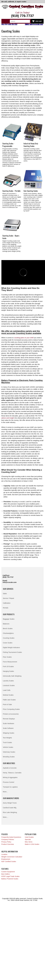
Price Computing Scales (11, 709)
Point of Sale (7, 704)
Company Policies (8, 839)
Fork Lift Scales (8, 666)
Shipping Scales (9, 733)
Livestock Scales (9, 685)
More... (5, 792)
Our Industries (9, 763)
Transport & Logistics (10, 787)
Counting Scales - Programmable (8, 145)
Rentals (6, 608)
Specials (28, 839)
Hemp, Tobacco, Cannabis (12, 773)
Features (5, 869)
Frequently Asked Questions (11, 837)
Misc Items (29, 842)
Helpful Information (10, 851)
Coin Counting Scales (31, 191)
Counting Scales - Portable (11, 191)
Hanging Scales (8, 671)
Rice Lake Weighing (10, 812)
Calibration (7, 603)
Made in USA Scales (32, 844)
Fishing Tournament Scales (12, 652)
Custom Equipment (8, 872)
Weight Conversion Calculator (12, 857)
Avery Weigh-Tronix (10, 803)
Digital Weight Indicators (11, 648)
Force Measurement (10, 662)
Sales (5, 594)
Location (4, 854)
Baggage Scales (9, 619)
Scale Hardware (9, 723)
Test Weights (7, 738)
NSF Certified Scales (9, 862)
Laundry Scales (8, 681)
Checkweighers (8, 633)
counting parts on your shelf (24, 338)
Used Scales (29, 837)
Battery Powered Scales (10, 879)
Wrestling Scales (9, 757)
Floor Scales (7, 657)
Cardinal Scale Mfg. (10, 808)
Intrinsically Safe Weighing (12, 676)
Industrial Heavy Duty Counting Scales (31, 145)
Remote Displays (9, 719)
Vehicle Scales (8, 747)
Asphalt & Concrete (10, 768)
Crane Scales (8, 643)
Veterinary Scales (9, 752)
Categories (4, 21)
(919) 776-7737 (8, 577)
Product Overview (8, 844)
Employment (6, 859)
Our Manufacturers (11, 798)
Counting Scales (9, 638)
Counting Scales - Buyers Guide (11, 237)
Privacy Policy (6, 842)
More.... (6, 817)
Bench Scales (8, 629)
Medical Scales (8, 695)
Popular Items (31, 834)
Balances (6, 624)
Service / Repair (9, 598)
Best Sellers (6, 874)
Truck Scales (7, 742)
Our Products (9, 614)
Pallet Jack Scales (9, 700)
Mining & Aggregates (10, 777)
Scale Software (8, 728)
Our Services (8, 589)
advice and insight (8, 418)
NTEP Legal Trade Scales (10, 876)
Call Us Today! (23, 15)
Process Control (9, 782)
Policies (5, 834)
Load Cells (7, 690)
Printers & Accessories (11, 714)
